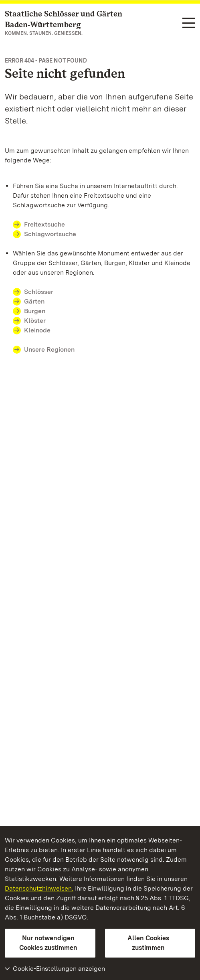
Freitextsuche (49, 224)
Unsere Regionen (49, 349)
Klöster (35, 321)
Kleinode (37, 330)
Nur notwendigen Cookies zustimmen (48, 943)
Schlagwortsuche (50, 234)
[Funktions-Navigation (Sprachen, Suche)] (189, 23)
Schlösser (39, 292)
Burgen (35, 311)
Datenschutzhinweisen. (39, 888)
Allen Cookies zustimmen (148, 943)
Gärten (34, 301)
